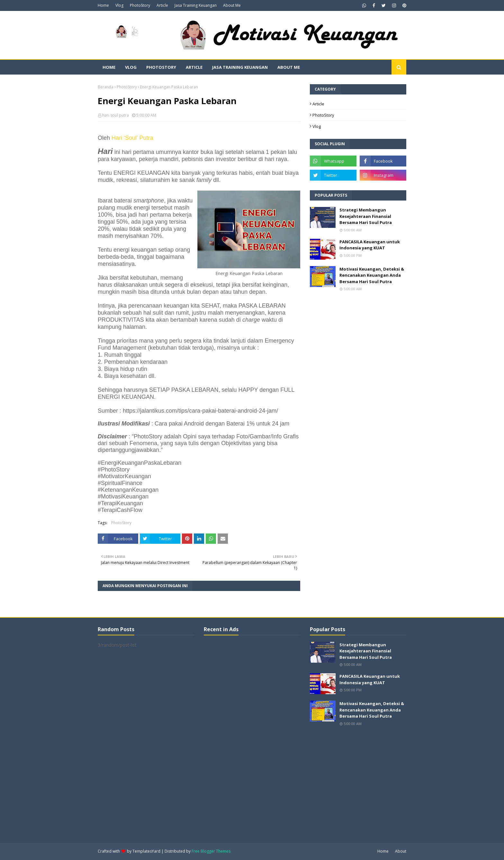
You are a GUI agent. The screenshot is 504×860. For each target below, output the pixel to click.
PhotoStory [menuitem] (161, 67)
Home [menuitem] (109, 67)
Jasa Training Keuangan (196, 5)
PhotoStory (140, 5)
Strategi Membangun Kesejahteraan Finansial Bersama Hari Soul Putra (366, 216)
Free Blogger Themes (211, 851)
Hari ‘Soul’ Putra (132, 138)
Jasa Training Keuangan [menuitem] (240, 67)
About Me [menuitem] (289, 67)
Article (162, 5)
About (401, 851)
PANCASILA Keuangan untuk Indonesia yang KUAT (370, 245)
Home (103, 5)
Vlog (119, 5)
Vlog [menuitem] (131, 67)
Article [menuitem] (194, 67)
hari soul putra (116, 115)
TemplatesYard (146, 851)
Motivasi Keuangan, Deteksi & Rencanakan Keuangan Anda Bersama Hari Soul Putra (372, 275)
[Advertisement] (252, 738)
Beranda (106, 87)
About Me (232, 5)
